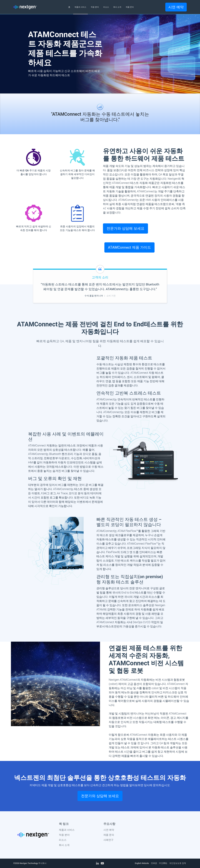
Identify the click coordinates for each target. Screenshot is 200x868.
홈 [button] (69, 7)
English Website (142, 863)
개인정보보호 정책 (178, 863)
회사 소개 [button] (117, 7)
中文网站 (163, 863)
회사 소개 (64, 845)
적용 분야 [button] (95, 7)
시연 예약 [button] (176, 7)
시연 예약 (109, 830)
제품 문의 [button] (130, 7)
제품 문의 (109, 835)
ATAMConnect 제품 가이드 (129, 247)
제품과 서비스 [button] (80, 7)
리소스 (63, 840)
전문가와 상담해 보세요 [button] (125, 228)
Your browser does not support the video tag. (57, 369)
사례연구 (108, 840)
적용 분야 (64, 835)
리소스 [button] (106, 7)
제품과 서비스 (67, 830)
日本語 (154, 863)
